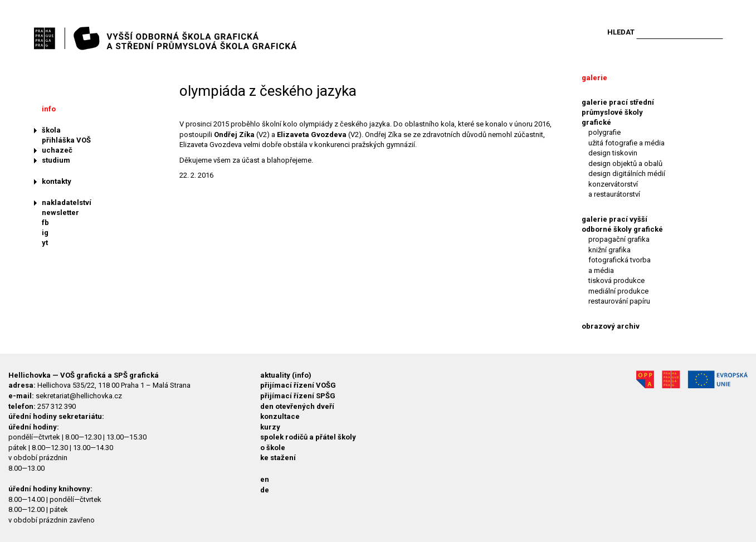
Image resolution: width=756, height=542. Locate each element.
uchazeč (57, 150)
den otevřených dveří (297, 406)
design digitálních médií (627, 174)
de (265, 490)
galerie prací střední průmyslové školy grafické (618, 112)
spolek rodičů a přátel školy (308, 437)
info (49, 109)
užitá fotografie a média (626, 143)
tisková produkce (616, 280)
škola (51, 130)
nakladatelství (67, 202)
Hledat (621, 32)
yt (45, 243)
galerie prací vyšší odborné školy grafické (622, 224)
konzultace (280, 416)
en (265, 479)
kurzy (270, 427)
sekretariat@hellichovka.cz (79, 396)
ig (45, 233)
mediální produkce (618, 291)
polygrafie (604, 132)
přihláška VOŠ (66, 140)
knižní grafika (609, 250)
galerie (594, 78)
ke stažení (278, 458)
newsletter (60, 213)
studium (56, 160)
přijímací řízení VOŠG (298, 385)
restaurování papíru (619, 301)
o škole (273, 448)
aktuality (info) (286, 375)
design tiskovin (613, 153)
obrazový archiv (611, 326)
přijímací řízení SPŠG (298, 396)
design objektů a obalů (625, 163)
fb (45, 223)
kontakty (57, 181)
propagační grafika (619, 239)
